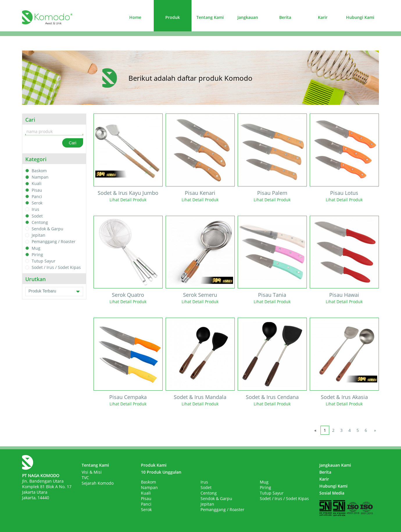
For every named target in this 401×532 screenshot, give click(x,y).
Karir (323, 17)
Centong (40, 222)
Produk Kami (154, 465)
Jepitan (39, 235)
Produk (173, 17)
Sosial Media (332, 493)
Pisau (37, 190)
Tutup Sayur (44, 261)
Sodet (37, 216)
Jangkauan (248, 17)
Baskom (39, 171)
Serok (37, 203)
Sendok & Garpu (48, 229)
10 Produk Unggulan (161, 472)
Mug (36, 248)
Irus (35, 210)
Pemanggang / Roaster (54, 242)
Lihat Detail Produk (128, 200)
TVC (85, 478)
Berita (285, 17)
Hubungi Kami (360, 17)
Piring (37, 255)
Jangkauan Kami (335, 465)
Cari (73, 143)
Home (135, 17)
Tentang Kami (210, 17)
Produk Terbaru (54, 292)
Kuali (37, 184)
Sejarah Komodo (98, 483)
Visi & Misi (92, 472)
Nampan (40, 177)
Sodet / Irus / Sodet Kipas (56, 268)
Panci (37, 196)
